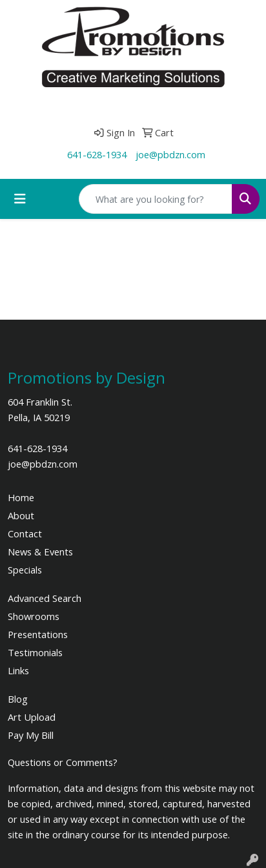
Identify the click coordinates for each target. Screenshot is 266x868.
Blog (18, 699)
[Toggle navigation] (20, 199)
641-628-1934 (97, 154)
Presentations (38, 634)
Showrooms (34, 616)
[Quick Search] (156, 199)
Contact (25, 533)
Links (18, 670)
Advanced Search (45, 598)
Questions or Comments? (63, 762)
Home (21, 497)
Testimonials (35, 652)
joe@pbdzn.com (170, 154)
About (21, 515)
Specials (25, 570)
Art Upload (32, 717)
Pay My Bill (31, 735)
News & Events (40, 552)
